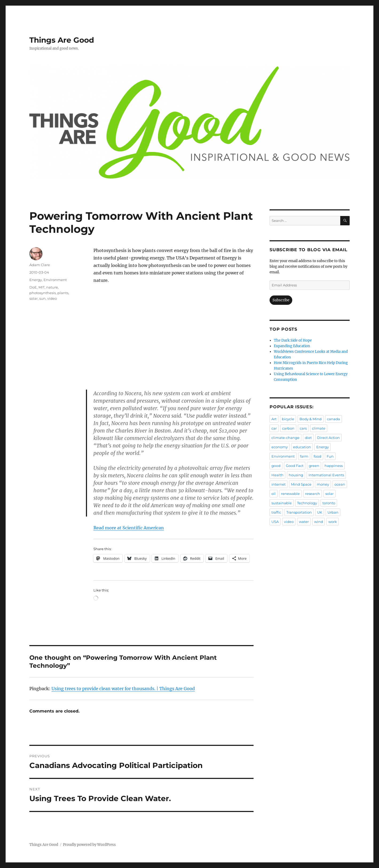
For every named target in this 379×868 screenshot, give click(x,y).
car (274, 428)
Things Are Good (62, 40)
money (323, 484)
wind (319, 522)
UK (320, 512)
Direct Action (328, 438)
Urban (333, 512)
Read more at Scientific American (129, 528)
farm (304, 456)
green (314, 466)
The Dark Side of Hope (293, 340)
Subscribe (281, 300)
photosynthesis (43, 293)
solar (33, 298)
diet (308, 438)
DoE (33, 287)
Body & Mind (311, 419)
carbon (288, 428)
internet (279, 484)
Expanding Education (292, 346)
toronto (329, 503)
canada (333, 419)
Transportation (299, 512)
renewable (290, 494)
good (276, 466)
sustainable (282, 503)
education (302, 447)
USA (275, 522)
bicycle (288, 419)
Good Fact (295, 466)
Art (274, 419)
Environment (55, 280)
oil (274, 494)
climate (319, 428)
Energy (36, 280)
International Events (326, 475)
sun (42, 298)
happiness (334, 466)
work (333, 522)
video (52, 298)
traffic (276, 512)
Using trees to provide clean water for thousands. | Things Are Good (123, 689)
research (313, 494)
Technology (307, 503)
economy (280, 447)
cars (303, 428)
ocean (340, 484)
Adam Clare (40, 265)
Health (277, 475)
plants (63, 293)
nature (52, 287)
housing (296, 475)
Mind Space (301, 484)
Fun (330, 456)
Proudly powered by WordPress (89, 845)
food (317, 456)
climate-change (285, 438)
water (304, 522)
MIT (42, 287)
